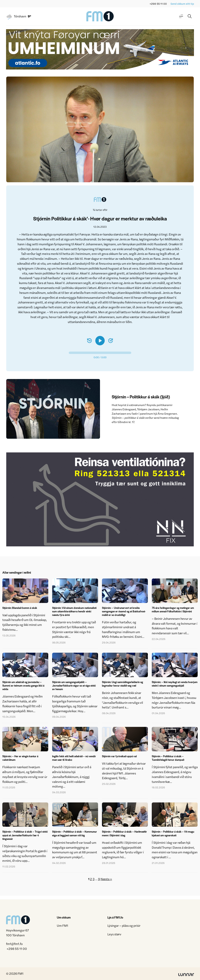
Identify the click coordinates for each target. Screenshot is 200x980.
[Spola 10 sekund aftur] (89, 341)
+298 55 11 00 (158, 4)
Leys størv (114, 934)
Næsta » (106, 879)
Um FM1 (62, 925)
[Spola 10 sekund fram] (111, 341)
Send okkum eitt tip (182, 4)
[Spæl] (100, 341)
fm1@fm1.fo (14, 944)
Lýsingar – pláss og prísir (124, 925)
